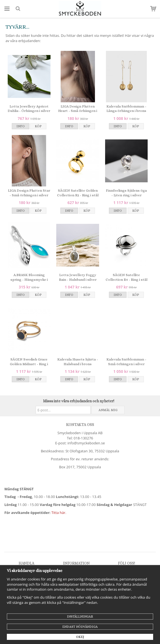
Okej (80, 637)
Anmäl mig (108, 410)
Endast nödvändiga (80, 627)
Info (21, 126)
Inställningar (80, 617)
